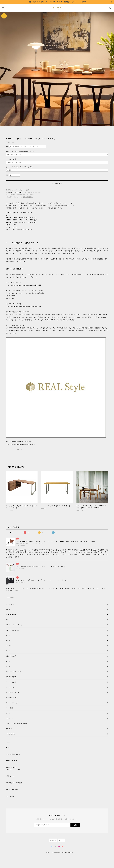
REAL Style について (13, 754)
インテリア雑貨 (16, 677)
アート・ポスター (17, 682)
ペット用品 (9, 708)
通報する (19, 450)
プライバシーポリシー (47, 852)
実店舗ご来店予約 (12, 790)
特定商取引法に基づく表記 (61, 852)
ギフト (8, 620)
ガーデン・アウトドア (13, 672)
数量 (7, 175)
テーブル (9, 646)
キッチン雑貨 (16, 687)
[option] (57, 69)
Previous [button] (2, 69)
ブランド (9, 713)
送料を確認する (28, 197)
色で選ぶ (9, 729)
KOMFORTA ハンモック (14, 625)
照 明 (8, 666)
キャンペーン (10, 604)
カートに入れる (57, 183)
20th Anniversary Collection (16, 724)
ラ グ (8, 661)
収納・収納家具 (17, 656)
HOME (8, 747)
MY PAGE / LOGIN (13, 769)
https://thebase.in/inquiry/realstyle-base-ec (21, 444)
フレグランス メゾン (13, 630)
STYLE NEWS (10, 734)
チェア (9, 640)
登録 (75, 825)
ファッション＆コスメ (13, 692)
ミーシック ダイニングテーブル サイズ (19, 167)
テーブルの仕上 (11, 159)
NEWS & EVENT (11, 761)
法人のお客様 (10, 796)
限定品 (8, 609)
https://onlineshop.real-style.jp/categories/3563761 (23, 306)
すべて (13, 532)
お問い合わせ (10, 776)
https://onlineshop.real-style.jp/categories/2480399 (23, 285)
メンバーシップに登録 (15, 192)
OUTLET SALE (11, 614)
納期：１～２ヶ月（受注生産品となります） (21, 151)
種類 (7, 146)
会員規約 (70, 852)
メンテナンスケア (12, 698)
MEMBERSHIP (11, 768)
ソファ (12, 635)
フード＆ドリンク (12, 703)
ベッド (8, 651)
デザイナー (9, 718)
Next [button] (112, 69)
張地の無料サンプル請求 (14, 783)
